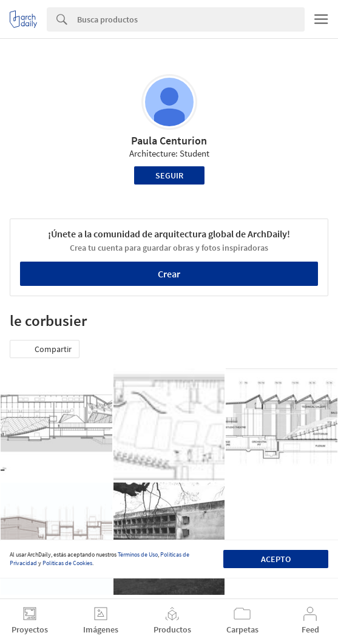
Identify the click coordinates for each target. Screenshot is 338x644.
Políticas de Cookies (67, 563)
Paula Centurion (169, 141)
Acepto (276, 559)
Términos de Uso (138, 554)
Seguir (169, 175)
